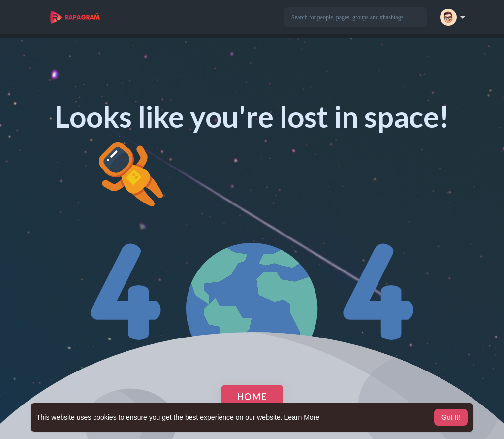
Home (252, 397)
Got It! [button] (451, 417)
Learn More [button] (302, 417)
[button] (355, 17)
